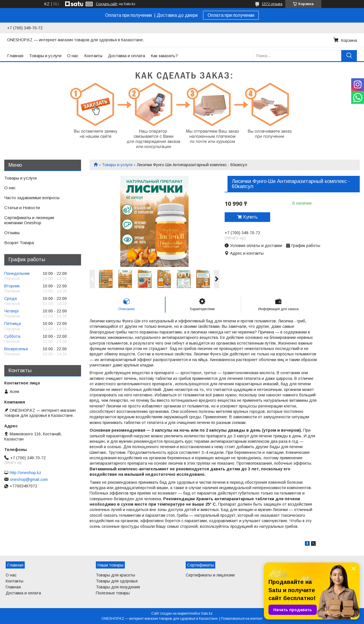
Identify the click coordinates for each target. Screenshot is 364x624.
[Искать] (349, 56)
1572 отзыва (272, 4)
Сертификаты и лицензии (210, 575)
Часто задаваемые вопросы (32, 198)
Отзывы (12, 233)
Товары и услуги (45, 56)
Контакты (93, 56)
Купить (250, 217)
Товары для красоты (115, 575)
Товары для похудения (118, 587)
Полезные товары (113, 593)
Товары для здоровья (117, 581)
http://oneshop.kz (25, 473)
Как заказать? (164, 56)
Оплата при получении (231, 15)
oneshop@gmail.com (29, 479)
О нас (73, 56)
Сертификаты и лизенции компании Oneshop (29, 220)
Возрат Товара (19, 243)
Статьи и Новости (22, 208)
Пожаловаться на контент (242, 619)
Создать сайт (107, 4)
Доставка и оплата (127, 56)
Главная (15, 56)
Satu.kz (207, 613)
